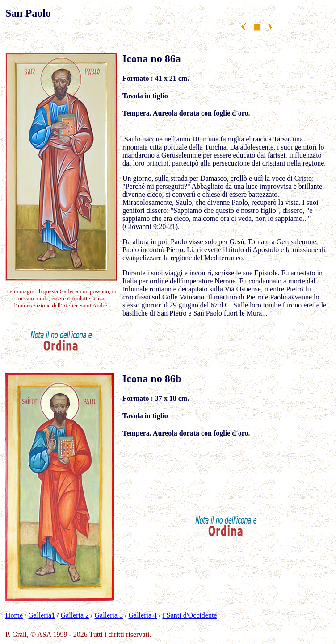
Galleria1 (42, 615)
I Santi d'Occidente (190, 615)
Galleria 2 (75, 615)
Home (14, 615)
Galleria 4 (143, 615)
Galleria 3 (109, 615)
